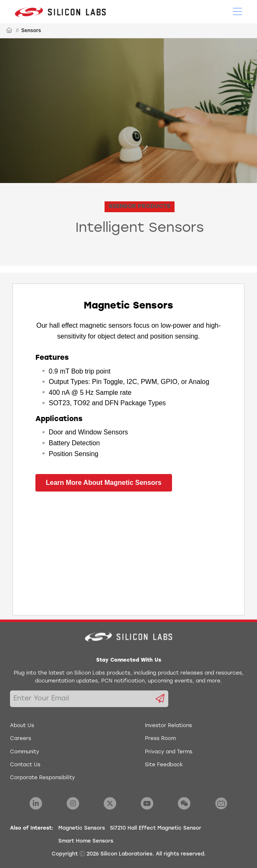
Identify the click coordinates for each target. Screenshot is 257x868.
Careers (21, 739)
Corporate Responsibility (42, 778)
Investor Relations (168, 726)
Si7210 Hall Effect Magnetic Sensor (156, 828)
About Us (22, 726)
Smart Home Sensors (86, 841)
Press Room (160, 739)
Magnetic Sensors (82, 828)
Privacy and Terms (169, 752)
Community (25, 752)
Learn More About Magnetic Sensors (104, 483)
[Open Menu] (237, 11)
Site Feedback (164, 765)
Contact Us (25, 765)
